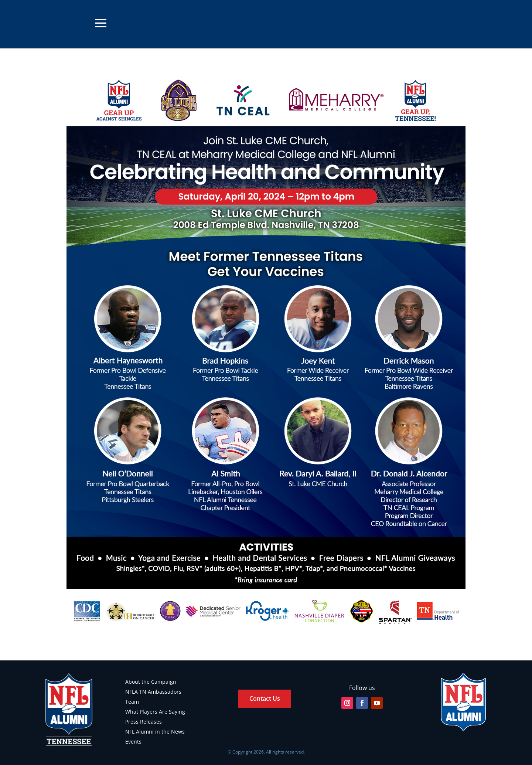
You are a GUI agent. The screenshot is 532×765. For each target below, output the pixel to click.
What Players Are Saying (155, 712)
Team (132, 702)
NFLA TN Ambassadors (153, 692)
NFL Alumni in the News (155, 732)
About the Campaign (151, 682)
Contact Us (265, 698)
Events (133, 742)
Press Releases (144, 722)
